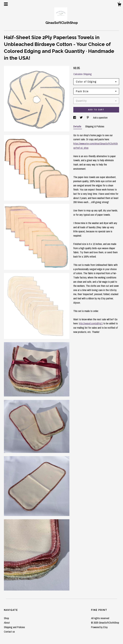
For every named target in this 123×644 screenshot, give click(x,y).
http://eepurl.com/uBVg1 (91, 323)
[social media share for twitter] (82, 118)
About (7, 623)
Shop (6, 618)
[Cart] (119, 5)
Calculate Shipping (83, 74)
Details (78, 126)
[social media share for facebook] (75, 118)
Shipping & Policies (95, 126)
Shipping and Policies (14, 627)
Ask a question (100, 118)
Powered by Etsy (99, 627)
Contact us (9, 632)
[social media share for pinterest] (88, 118)
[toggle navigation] (6, 4)
